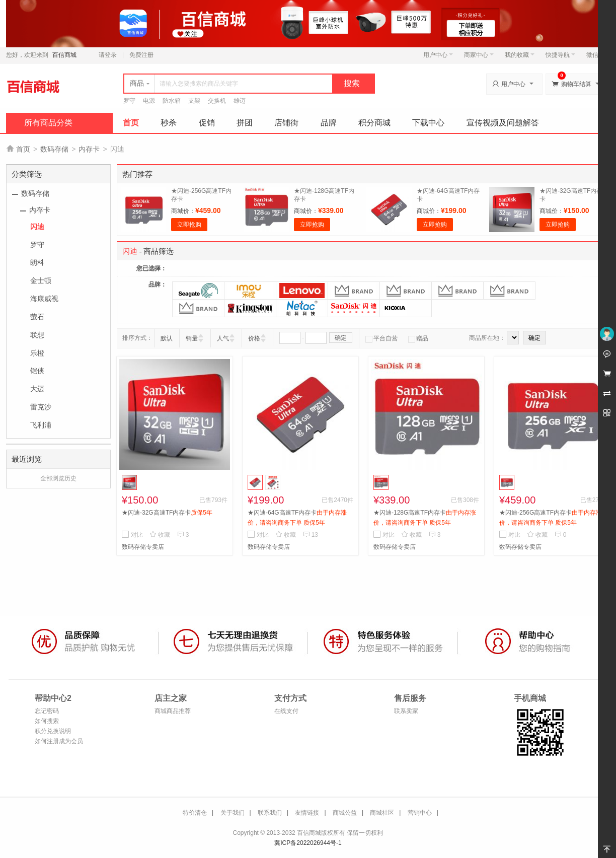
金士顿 (41, 280)
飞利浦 (41, 425)
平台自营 (381, 338)
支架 (194, 101)
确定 (341, 338)
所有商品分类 (48, 123)
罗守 (129, 101)
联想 (37, 335)
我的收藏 (520, 55)
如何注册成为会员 (59, 741)
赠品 (418, 338)
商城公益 (345, 813)
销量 (192, 338)
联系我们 (270, 813)
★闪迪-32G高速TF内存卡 (167, 513)
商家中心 (479, 55)
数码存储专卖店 (143, 547)
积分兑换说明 (53, 731)
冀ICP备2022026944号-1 (308, 843)
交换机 (217, 101)
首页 (131, 123)
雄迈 (240, 101)
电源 (149, 101)
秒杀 (169, 123)
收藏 (160, 535)
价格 (254, 338)
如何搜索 (47, 721)
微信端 (595, 55)
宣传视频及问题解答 (503, 123)
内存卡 (89, 149)
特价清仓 (195, 813)
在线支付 (286, 711)
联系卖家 (406, 711)
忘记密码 (47, 711)
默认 (167, 338)
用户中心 (438, 55)
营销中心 (420, 813)
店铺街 (286, 123)
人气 (223, 338)
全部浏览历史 (58, 478)
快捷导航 (560, 55)
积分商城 (374, 123)
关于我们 (233, 813)
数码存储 (54, 149)
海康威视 (44, 299)
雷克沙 (41, 407)
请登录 (108, 55)
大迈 (37, 389)
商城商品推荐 (173, 711)
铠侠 (37, 371)
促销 (207, 123)
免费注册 (141, 55)
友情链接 (307, 813)
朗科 (37, 262)
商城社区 (382, 813)
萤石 (37, 317)
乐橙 (37, 353)
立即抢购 (189, 225)
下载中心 (428, 123)
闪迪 (37, 227)
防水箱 (172, 101)
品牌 (329, 123)
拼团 (245, 123)
